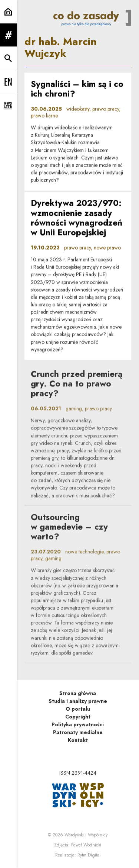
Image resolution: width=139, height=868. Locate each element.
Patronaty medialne (78, 732)
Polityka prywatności (78, 724)
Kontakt (78, 740)
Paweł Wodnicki (86, 845)
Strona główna (78, 693)
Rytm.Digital (89, 855)
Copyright (78, 717)
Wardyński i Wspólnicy (86, 835)
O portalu (78, 709)
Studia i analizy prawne (78, 701)
